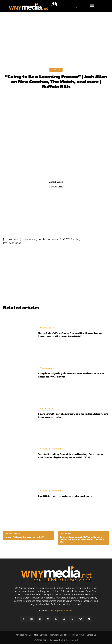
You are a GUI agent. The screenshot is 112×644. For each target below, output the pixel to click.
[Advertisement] (56, 35)
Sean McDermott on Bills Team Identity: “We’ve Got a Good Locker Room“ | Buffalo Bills (82, 540)
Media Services (41, 635)
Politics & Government (50, 449)
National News (47, 328)
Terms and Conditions (60, 635)
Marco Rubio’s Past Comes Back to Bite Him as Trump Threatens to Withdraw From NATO (70, 335)
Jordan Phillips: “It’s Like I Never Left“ (25, 537)
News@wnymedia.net (62, 611)
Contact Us (91, 635)
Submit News (78, 635)
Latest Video (56, 182)
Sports (56, 70)
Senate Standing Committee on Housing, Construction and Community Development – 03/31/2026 (71, 456)
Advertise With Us (24, 635)
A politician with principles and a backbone (65, 496)
